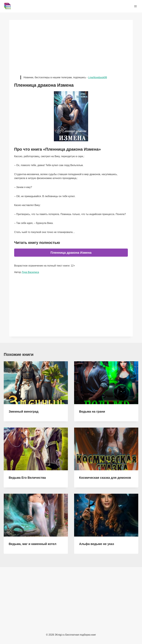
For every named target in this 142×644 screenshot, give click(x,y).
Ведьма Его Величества (27, 478)
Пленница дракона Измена (71, 253)
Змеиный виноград (24, 412)
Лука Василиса (30, 272)
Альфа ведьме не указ (97, 544)
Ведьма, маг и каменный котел (33, 544)
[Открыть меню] (135, 6)
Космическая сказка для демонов (105, 478)
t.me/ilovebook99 (98, 77)
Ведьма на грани (92, 412)
